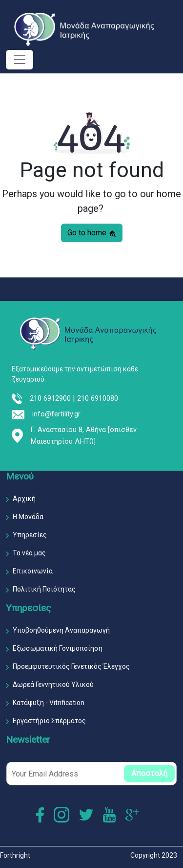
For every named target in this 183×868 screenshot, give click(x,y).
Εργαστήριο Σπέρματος (49, 721)
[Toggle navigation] (20, 60)
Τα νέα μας (29, 553)
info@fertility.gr (56, 414)
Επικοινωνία (33, 571)
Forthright (15, 855)
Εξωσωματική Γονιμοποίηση (58, 648)
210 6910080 (98, 399)
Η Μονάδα (28, 517)
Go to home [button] (92, 233)
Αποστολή (149, 773)
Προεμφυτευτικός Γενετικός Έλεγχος (71, 666)
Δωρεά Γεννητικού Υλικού (53, 685)
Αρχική (24, 499)
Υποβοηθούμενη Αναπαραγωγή (61, 630)
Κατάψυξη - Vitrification (49, 703)
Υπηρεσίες (30, 535)
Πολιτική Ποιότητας (44, 589)
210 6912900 (50, 399)
